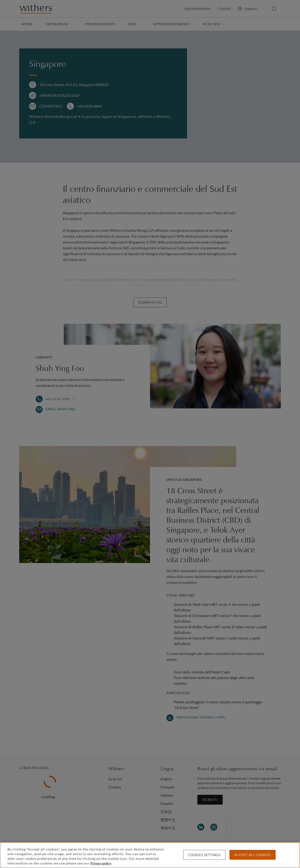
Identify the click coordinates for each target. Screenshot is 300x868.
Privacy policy (101, 863)
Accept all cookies (253, 855)
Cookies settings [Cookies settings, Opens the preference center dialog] (204, 855)
